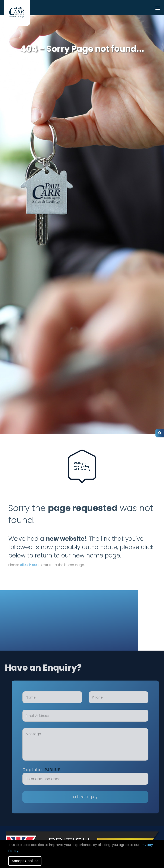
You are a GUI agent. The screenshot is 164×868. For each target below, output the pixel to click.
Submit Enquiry (91, 797)
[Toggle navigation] (158, 8)
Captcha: (47, 770)
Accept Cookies (25, 861)
